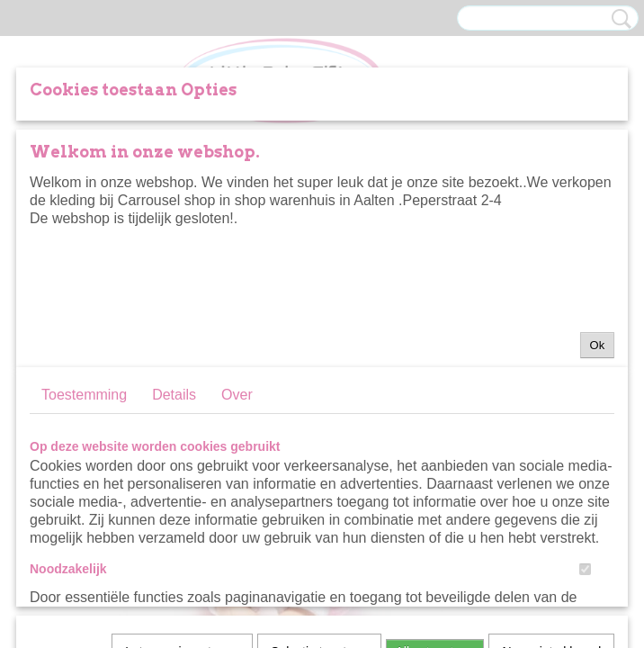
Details (174, 395)
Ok (598, 345)
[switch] (585, 569)
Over (237, 395)
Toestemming (84, 395)
